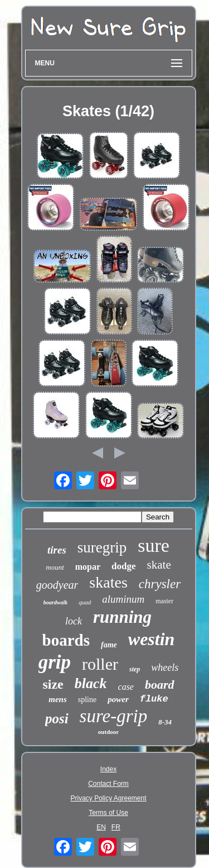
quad (85, 602)
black (91, 683)
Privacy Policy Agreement (108, 798)
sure (154, 545)
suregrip (102, 547)
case (126, 687)
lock (74, 621)
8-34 (165, 722)
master (164, 601)
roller (100, 664)
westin (152, 639)
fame (109, 645)
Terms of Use (108, 813)
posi (57, 719)
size (53, 684)
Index (108, 769)
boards (66, 640)
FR (116, 827)
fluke (154, 699)
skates (108, 582)
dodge (123, 566)
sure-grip (114, 716)
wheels (165, 667)
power (118, 699)
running (122, 617)
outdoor (108, 732)
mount (55, 567)
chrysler (160, 584)
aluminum (123, 599)
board (160, 685)
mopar (88, 567)
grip (55, 662)
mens (58, 699)
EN (101, 827)
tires (57, 550)
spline (87, 700)
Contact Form (108, 784)
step (135, 669)
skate (159, 565)
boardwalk (55, 602)
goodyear (57, 585)
